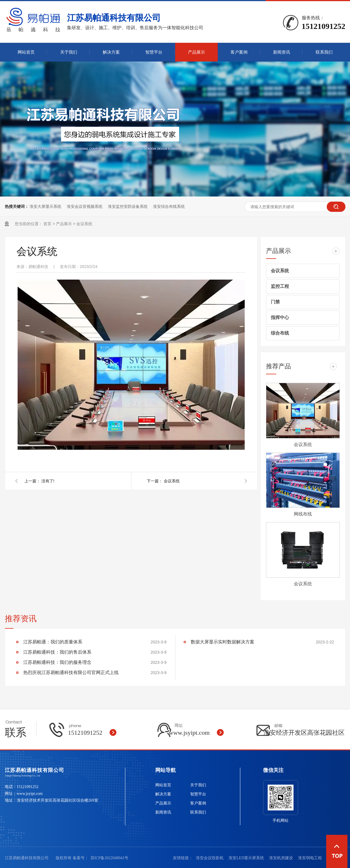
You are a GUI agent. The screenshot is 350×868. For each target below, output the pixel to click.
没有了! (48, 481)
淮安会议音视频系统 (85, 206)
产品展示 (196, 52)
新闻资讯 (282, 52)
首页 (47, 224)
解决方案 (111, 52)
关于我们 (69, 52)
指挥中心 (280, 317)
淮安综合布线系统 (169, 206)
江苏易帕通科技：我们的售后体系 (57, 652)
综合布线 (280, 333)
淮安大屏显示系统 (45, 206)
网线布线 (303, 514)
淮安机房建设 (282, 858)
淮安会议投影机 (210, 858)
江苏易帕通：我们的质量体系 (53, 642)
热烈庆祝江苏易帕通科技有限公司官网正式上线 (71, 672)
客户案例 (239, 52)
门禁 (275, 302)
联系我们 (324, 52)
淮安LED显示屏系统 (247, 858)
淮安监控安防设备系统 (128, 206)
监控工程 (280, 286)
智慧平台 (154, 52)
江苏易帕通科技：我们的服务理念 (57, 662)
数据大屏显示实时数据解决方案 (223, 642)
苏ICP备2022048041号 (110, 858)
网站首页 (26, 52)
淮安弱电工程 (310, 858)
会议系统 (84, 224)
